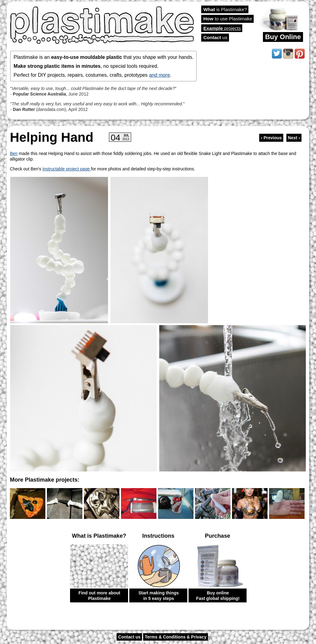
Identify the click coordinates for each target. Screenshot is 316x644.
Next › (294, 138)
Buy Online (283, 37)
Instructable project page (67, 169)
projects (222, 28)
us (215, 37)
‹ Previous (271, 138)
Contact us (129, 637)
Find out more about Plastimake (99, 596)
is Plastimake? (225, 9)
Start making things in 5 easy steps (159, 596)
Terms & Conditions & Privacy (176, 637)
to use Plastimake (228, 19)
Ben (14, 153)
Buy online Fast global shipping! (218, 596)
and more (160, 75)
